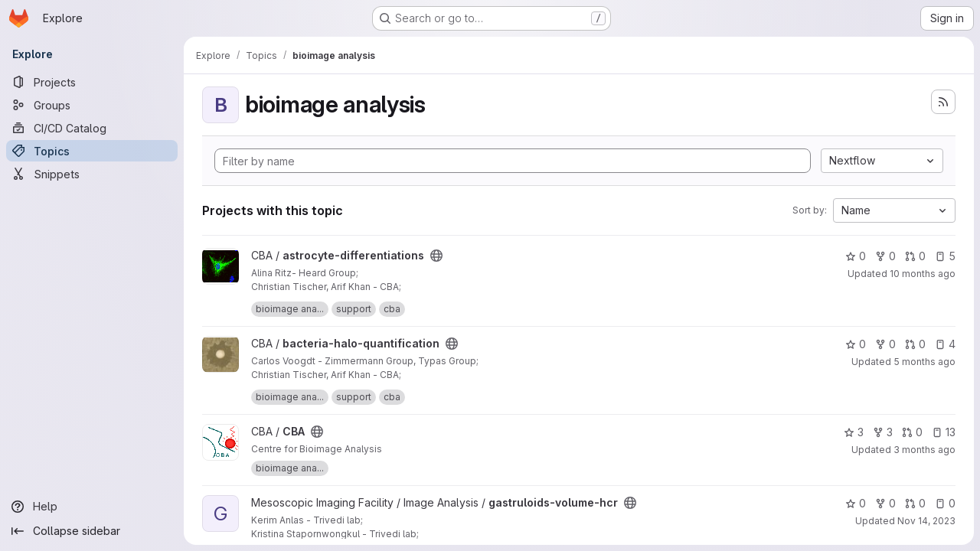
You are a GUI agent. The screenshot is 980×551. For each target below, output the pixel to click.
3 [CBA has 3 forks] (883, 432)
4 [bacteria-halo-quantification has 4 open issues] (945, 344)
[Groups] (92, 105)
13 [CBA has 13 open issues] (944, 432)
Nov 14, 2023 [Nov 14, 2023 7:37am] (926, 521)
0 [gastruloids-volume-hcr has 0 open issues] (945, 503)
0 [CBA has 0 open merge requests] (912, 432)
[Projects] (92, 82)
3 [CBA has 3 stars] (854, 432)
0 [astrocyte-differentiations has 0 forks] (885, 256)
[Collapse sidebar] (92, 531)
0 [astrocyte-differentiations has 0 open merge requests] (915, 256)
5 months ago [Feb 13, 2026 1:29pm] (924, 362)
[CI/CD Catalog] (92, 128)
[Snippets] (92, 174)
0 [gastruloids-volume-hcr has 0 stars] (856, 503)
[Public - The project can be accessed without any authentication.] (436, 256)
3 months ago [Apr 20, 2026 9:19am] (924, 450)
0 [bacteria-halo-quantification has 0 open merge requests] (915, 344)
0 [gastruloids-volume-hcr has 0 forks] (885, 503)
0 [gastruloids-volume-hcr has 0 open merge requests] (915, 503)
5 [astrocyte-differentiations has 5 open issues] (945, 256)
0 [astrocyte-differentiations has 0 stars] (856, 256)
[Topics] (92, 151)
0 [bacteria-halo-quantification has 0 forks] (885, 344)
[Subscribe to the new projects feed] (943, 102)
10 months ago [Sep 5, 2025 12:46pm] (923, 274)
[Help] (92, 507)
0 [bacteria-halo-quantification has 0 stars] (856, 344)
